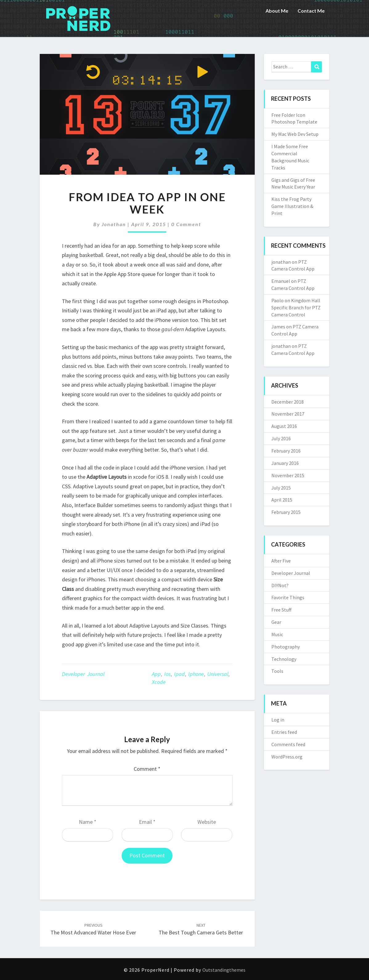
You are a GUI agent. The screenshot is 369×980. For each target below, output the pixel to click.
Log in (278, 720)
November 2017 (288, 414)
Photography (286, 647)
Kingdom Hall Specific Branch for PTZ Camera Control (296, 307)
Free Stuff (281, 610)
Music (277, 634)
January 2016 (285, 463)
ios (167, 674)
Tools (277, 671)
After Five (281, 561)
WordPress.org (287, 757)
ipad (179, 674)
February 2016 (286, 451)
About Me (277, 11)
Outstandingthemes (224, 970)
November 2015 (288, 475)
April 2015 (282, 500)
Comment (147, 769)
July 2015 (281, 488)
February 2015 (286, 512)
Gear (276, 622)
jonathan (114, 224)
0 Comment (186, 224)
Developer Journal (83, 674)
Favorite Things (288, 597)
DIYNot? (280, 585)
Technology (284, 659)
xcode (159, 682)
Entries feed (284, 732)
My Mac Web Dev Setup (295, 134)
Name (88, 822)
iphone (196, 674)
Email (147, 822)
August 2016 (284, 426)
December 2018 (288, 402)
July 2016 (281, 438)
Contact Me (311, 11)
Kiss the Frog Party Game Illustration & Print (292, 206)
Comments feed (288, 744)
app (156, 674)
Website (207, 822)
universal (218, 674)
